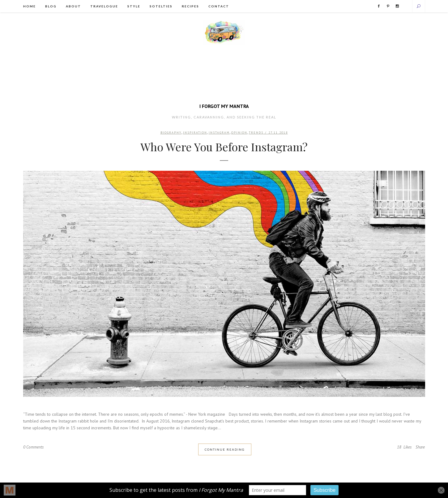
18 (403, 449)
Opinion (240, 133)
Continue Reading (225, 451)
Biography (170, 133)
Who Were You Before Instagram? (224, 148)
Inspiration (195, 133)
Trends (257, 133)
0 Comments (34, 449)
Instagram (219, 133)
